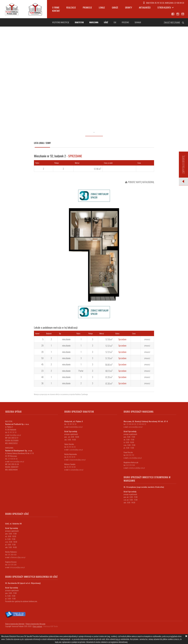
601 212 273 (130, 455)
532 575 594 (130, 465)
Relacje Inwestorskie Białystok (15, 624)
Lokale (102, 7)
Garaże (115, 7)
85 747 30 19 (71, 457)
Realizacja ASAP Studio (51, 626)
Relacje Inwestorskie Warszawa (36, 624)
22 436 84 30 (179, 3)
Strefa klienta (164, 7)
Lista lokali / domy (42, 143)
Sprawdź (147, 340)
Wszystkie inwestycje (61, 22)
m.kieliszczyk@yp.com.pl (137, 468)
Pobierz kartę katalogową (140, 182)
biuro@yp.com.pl (15, 435)
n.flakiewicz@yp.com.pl (18, 557)
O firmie (56, 7)
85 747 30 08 (71, 467)
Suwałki (138, 22)
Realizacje (71, 7)
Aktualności (145, 7)
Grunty (129, 7)
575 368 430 (12, 554)
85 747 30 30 (159, 3)
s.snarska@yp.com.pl (76, 450)
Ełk (115, 22)
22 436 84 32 (141, 424)
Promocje (87, 7)
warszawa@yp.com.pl (17, 461)
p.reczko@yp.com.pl (135, 458)
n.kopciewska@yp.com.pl (77, 460)
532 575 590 (12, 565)
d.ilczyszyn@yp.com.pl (17, 567)
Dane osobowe (38, 626)
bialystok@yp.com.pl (76, 427)
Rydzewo (125, 22)
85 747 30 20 (71, 447)
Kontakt (56, 11)
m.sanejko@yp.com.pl (76, 470)
